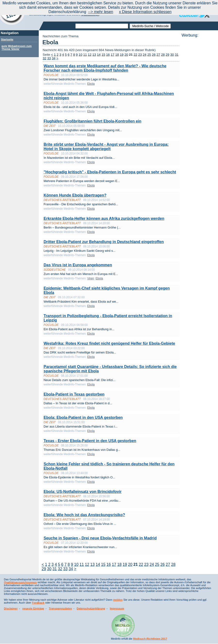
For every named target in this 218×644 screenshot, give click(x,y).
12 (90, 55)
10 (81, 55)
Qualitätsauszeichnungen (20, 582)
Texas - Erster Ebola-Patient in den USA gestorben (90, 441)
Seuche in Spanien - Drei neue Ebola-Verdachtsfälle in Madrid (100, 538)
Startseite (7, 39)
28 (163, 55)
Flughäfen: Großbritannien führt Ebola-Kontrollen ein (93, 121)
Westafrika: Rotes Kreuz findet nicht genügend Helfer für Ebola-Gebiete (109, 343)
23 (140, 55)
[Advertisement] (198, 110)
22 (135, 55)
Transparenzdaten (60, 608)
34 (54, 58)
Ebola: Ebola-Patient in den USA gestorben (83, 418)
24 (144, 55)
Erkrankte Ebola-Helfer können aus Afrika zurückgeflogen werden (104, 218)
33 (49, 58)
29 (167, 55)
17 (113, 55)
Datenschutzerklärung (91, 608)
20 (126, 55)
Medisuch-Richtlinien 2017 (150, 639)
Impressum (117, 608)
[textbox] (102, 26)
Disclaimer (11, 608)
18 (117, 55)
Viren (91, 278)
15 (103, 55)
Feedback (38, 603)
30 (172, 55)
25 (149, 55)
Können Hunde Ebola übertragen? (75, 195)
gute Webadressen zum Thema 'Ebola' (17, 47)
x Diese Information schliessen (145, 12)
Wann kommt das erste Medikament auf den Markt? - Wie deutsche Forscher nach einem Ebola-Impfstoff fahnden (105, 68)
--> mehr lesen (101, 12)
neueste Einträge (33, 608)
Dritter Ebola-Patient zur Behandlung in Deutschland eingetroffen (104, 242)
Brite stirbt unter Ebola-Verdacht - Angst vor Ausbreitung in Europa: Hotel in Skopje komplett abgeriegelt (106, 147)
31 (177, 55)
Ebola (91, 84)
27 (158, 55)
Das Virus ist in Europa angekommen (78, 265)
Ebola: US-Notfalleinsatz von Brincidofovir (83, 492)
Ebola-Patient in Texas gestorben (74, 394)
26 (154, 55)
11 (85, 55)
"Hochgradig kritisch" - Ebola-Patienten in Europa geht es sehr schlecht (110, 172)
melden (118, 600)
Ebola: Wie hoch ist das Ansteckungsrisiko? (84, 515)
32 (44, 58)
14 (99, 55)
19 (122, 55)
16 (108, 55)
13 (94, 55)
